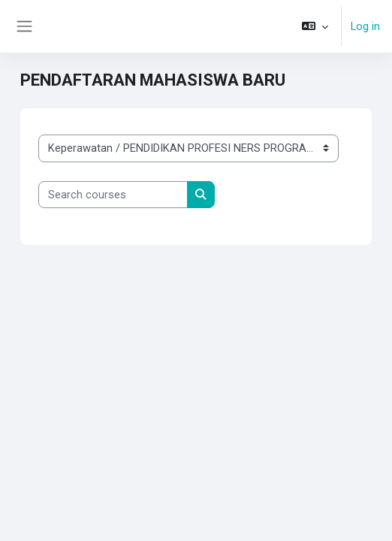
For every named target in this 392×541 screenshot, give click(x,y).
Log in (365, 26)
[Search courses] (113, 195)
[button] (315, 26)
